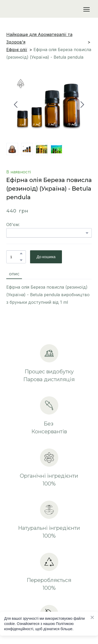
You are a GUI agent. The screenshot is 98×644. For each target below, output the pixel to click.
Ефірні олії (17, 50)
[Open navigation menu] (87, 9)
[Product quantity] (15, 257)
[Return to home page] (33, 9)
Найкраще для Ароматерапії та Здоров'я (39, 38)
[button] (21, 253)
